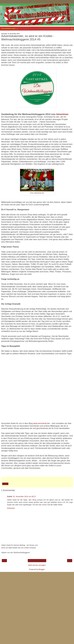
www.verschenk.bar (41, 423)
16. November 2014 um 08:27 (24, 496)
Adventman (62, 114)
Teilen (5, 484)
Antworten (11, 508)
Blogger (42, 569)
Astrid (10, 496)
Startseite (37, 561)
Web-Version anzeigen (37, 565)
